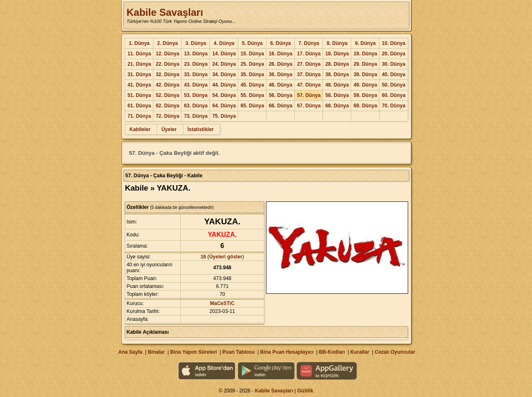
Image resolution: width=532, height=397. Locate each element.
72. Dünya (168, 116)
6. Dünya (281, 43)
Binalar (156, 352)
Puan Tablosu (239, 352)
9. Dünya (365, 43)
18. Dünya (337, 54)
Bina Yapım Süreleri (193, 352)
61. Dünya (139, 106)
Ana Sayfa (130, 352)
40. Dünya (394, 74)
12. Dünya (168, 54)
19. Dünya (366, 54)
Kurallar (360, 352)
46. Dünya (281, 85)
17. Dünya (309, 54)
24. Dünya (224, 64)
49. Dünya (366, 85)
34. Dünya (224, 74)
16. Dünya (281, 54)
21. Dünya (139, 64)
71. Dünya (139, 116)
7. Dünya (309, 43)
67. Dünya (309, 106)
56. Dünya (281, 95)
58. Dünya (337, 95)
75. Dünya (224, 116)
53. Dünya (196, 95)
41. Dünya (139, 85)
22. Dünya (168, 64)
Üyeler (169, 129)
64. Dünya (224, 106)
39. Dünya (366, 74)
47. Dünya (309, 85)
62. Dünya (168, 106)
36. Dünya (281, 74)
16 (203, 257)
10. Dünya (394, 43)
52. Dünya (168, 95)
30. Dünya (394, 64)
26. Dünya (281, 64)
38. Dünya (337, 74)
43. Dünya (196, 85)
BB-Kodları (332, 352)
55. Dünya (252, 95)
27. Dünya (309, 64)
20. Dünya (394, 54)
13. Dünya (196, 54)
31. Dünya (139, 74)
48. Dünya (337, 85)
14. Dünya (224, 54)
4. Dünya (224, 43)
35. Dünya (252, 74)
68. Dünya (337, 106)
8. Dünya (337, 43)
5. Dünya (252, 43)
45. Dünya (252, 85)
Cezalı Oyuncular (395, 352)
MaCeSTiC (222, 303)
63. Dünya (196, 106)
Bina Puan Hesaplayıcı (287, 352)
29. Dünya (366, 64)
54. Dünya (224, 95)
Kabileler (140, 129)
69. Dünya (366, 106)
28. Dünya (337, 64)
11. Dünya (139, 54)
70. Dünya (394, 106)
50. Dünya (394, 85)
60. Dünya (394, 95)
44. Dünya (224, 85)
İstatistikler (201, 129)
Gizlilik (305, 391)
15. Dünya (252, 54)
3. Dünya (196, 43)
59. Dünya (366, 95)
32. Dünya (168, 74)
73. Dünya (196, 116)
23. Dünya (196, 64)
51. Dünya (139, 95)
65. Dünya (252, 106)
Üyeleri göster (226, 257)
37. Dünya (309, 74)
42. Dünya (168, 85)
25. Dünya (252, 64)
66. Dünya (281, 106)
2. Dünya (167, 43)
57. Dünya (309, 95)
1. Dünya (139, 43)
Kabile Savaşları (165, 12)
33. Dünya (196, 74)
